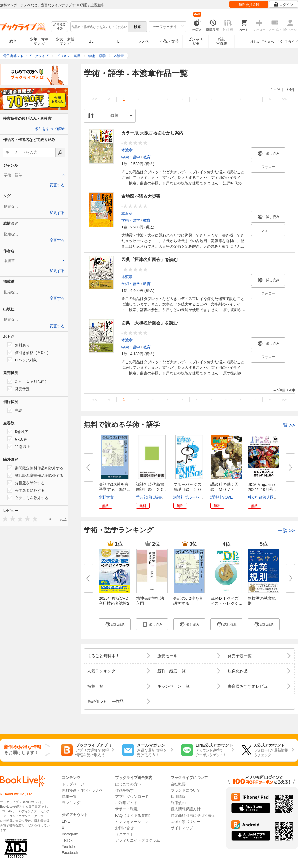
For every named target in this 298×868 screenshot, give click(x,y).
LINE (66, 821)
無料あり (19, 345)
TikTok (67, 840)
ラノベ (143, 41)
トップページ (73, 784)
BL (91, 41)
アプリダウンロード (132, 797)
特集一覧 (69, 797)
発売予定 (19, 389)
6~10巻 (17, 439)
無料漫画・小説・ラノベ (82, 790)
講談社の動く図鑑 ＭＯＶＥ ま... (225, 489)
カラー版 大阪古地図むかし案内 (152, 133)
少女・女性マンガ (65, 41)
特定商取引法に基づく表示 (193, 816)
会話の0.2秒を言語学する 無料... (115, 487)
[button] (115, 624)
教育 (147, 157)
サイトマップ (182, 828)
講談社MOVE (221, 497)
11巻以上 (19, 446)
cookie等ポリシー (185, 822)
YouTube (69, 847)
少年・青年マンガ (39, 41)
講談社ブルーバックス (192, 497)
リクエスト (124, 834)
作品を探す (124, 790)
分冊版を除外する (26, 483)
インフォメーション (132, 822)
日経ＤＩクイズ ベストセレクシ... (226, 601)
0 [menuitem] (50, 519)
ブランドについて (186, 790)
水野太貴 (106, 497)
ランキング (71, 803)
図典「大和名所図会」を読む (150, 323)
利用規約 (178, 803)
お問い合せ (124, 828)
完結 (15, 410)
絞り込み (60, 27)
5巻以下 (18, 432)
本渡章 (127, 150)
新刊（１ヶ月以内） (28, 381)
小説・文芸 (169, 41)
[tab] (34, 175)
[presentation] (4, 519)
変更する (57, 185)
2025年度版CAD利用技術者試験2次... (114, 603)
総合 (13, 41)
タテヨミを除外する (28, 498)
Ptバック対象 (22, 360)
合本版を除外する (26, 490)
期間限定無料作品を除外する (35, 468)
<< (95, 99)
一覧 (286, 425)
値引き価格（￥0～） (29, 352)
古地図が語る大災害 (141, 196)
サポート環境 (126, 809)
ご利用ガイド (288, 42)
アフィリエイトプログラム (138, 840)
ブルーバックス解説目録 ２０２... (187, 489)
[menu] (50, 519)
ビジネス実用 (196, 41)
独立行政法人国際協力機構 (270, 497)
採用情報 (178, 797)
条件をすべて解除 (50, 129)
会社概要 (178, 784)
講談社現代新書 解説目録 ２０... (152, 487)
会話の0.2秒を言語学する (188, 601)
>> (284, 99)
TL (117, 41)
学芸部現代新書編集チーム (158, 497)
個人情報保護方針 (186, 809)
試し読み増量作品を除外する (35, 475)
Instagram (70, 834)
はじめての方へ (262, 42)
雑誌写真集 (222, 41)
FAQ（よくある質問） (134, 816)
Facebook (70, 853)
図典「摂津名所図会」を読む (150, 260)
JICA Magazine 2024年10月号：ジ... (262, 489)
